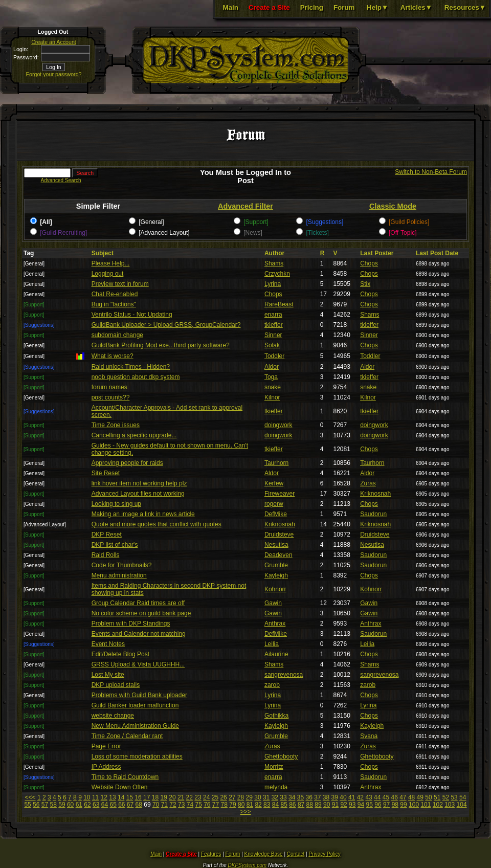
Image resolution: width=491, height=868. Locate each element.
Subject (103, 253)
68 (139, 805)
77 (216, 805)
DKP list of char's (115, 545)
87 (301, 805)
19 (164, 797)
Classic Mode (393, 206)
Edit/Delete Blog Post (120, 654)
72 (173, 805)
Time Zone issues (116, 425)
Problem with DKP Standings (131, 624)
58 (53, 805)
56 (36, 805)
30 (258, 797)
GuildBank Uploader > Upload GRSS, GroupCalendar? (166, 325)
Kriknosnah (375, 494)
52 (446, 797)
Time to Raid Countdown (125, 777)
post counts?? (111, 397)
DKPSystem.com (248, 865)
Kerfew (274, 483)
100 (414, 805)
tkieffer (274, 325)
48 (411, 797)
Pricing (312, 7)
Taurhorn (276, 463)
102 (438, 805)
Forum (344, 7)
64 (105, 805)
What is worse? (113, 356)
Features (211, 854)
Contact (296, 854)
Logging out (108, 274)
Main (231, 7)
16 (138, 797)
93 (352, 805)
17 (147, 797)
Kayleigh (276, 575)
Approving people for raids (127, 463)
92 (343, 805)
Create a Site (269, 7)
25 (215, 797)
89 (318, 805)
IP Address (106, 767)
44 (377, 797)
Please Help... (111, 263)
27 (232, 797)
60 (70, 805)
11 (95, 797)
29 (249, 797)
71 (164, 805)
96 (378, 805)
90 (327, 805)
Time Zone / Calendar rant (127, 736)
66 (121, 805)
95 (370, 805)
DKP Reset (107, 535)
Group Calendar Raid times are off (138, 603)
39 (335, 797)
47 (403, 797)
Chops (369, 263)
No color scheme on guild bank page (141, 613)
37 (317, 797)
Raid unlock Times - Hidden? (131, 367)
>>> (245, 812)
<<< (30, 797)
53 (454, 797)
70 (156, 805)
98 (395, 805)
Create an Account (54, 42)
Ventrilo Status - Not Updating (132, 315)
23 (198, 797)
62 (87, 805)
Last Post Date (437, 253)
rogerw (274, 504)
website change (113, 716)
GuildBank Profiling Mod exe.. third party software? (161, 345)
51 (437, 797)
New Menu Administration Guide (135, 726)
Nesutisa (276, 545)
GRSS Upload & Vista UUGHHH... (138, 664)
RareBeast (279, 304)
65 (113, 805)
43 (369, 797)
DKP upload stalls (116, 685)
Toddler (274, 356)
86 (292, 805)
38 (326, 797)
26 (223, 797)
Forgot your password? (54, 74)
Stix (365, 284)
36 (309, 797)
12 (104, 797)
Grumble (276, 565)
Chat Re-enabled (115, 294)
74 (190, 805)
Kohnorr (275, 589)
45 (386, 797)
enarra (273, 315)
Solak (272, 345)
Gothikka (276, 716)
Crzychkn (277, 274)
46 (394, 797)
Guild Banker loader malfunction (135, 705)
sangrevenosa (284, 675)
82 (258, 805)
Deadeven (278, 555)
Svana (369, 736)
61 (79, 805)
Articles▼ (416, 7)
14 (121, 797)
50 (428, 797)
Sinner (273, 335)
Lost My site (108, 675)
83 (267, 805)
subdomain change (117, 335)
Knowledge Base (264, 854)
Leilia (272, 644)
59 (62, 805)
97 (386, 805)
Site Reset (106, 473)
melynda (276, 787)
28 (241, 797)
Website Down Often (120, 787)
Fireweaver (280, 494)
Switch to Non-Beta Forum (431, 172)
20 (172, 797)
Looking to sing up (116, 504)
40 (343, 797)
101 (426, 805)
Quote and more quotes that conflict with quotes (157, 524)
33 (283, 797)
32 (275, 797)
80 (241, 805)
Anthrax (275, 624)
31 (266, 797)
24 (206, 797)
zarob (272, 685)
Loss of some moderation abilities (137, 756)
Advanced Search (61, 180)
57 (45, 805)
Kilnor (272, 397)
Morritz (274, 767)
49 (420, 797)
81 (250, 805)
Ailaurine (276, 654)
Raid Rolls (106, 555)
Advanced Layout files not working (138, 494)
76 (207, 805)
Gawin (273, 603)
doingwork (278, 425)
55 (27, 805)
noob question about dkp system (136, 377)
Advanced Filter (245, 206)
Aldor (272, 367)
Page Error (106, 746)
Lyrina (273, 284)
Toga (271, 377)
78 (224, 805)
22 (189, 797)
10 (87, 797)
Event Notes (108, 644)
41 (352, 797)
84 (275, 805)
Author (274, 253)
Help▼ (377, 7)
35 (300, 797)
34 (292, 797)
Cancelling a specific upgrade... (134, 435)
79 (232, 805)
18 (155, 797)
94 (361, 805)
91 (335, 805)
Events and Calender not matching (139, 634)
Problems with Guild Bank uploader (139, 695)
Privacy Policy (324, 854)
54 (463, 797)
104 (462, 805)
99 (403, 805)
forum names (109, 387)
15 (130, 797)
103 (450, 805)
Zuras (368, 483)
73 (181, 805)
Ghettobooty (281, 756)
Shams (274, 263)
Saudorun (373, 514)
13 (112, 797)
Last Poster (377, 253)
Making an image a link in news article (143, 514)
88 (310, 805)
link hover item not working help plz (139, 483)
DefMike (276, 514)
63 (96, 805)
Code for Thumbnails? (122, 565)
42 (360, 797)
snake (273, 387)
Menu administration (119, 575)
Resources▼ (465, 7)
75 (198, 805)
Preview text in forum (120, 284)
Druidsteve (279, 535)
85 (284, 805)
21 (181, 797)
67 (130, 805)
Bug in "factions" (114, 304)
